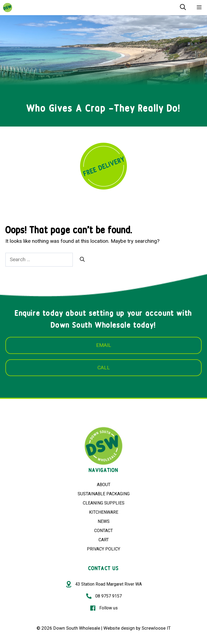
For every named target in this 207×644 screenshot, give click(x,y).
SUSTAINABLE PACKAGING (104, 494)
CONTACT (103, 531)
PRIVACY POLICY (103, 549)
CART (104, 540)
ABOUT (104, 485)
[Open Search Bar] (183, 8)
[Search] (82, 259)
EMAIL (104, 345)
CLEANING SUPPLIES (104, 503)
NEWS (104, 521)
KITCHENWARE (104, 512)
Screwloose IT (156, 628)
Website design (119, 628)
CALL (104, 368)
